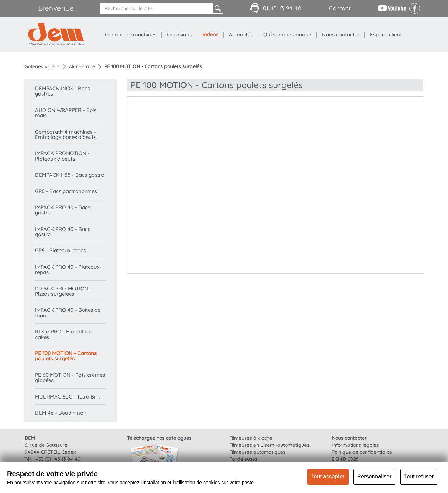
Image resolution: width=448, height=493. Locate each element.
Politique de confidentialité (362, 452)
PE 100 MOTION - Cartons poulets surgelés (66, 356)
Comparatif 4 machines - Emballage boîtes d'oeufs (66, 134)
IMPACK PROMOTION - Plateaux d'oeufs (62, 156)
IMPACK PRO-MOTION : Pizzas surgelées (63, 291)
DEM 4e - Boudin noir (61, 413)
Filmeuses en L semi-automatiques (269, 445)
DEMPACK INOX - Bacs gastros (62, 91)
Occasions (179, 34)
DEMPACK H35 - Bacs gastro (70, 175)
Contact (340, 8)
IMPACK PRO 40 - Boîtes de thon (68, 312)
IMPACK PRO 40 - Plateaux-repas (68, 269)
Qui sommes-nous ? (287, 34)
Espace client (386, 34)
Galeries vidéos (42, 66)
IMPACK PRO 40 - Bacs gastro (63, 210)
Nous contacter (341, 34)
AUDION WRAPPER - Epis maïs (66, 113)
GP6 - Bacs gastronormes (66, 191)
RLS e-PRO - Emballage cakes (64, 334)
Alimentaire (82, 66)
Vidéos (210, 34)
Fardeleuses (243, 459)
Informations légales (355, 445)
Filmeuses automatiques (257, 452)
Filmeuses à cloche (251, 438)
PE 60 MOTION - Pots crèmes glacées (70, 378)
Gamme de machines (131, 34)
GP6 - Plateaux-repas (61, 250)
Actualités (241, 34)
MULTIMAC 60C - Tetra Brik (68, 397)
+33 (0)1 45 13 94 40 (58, 459)
